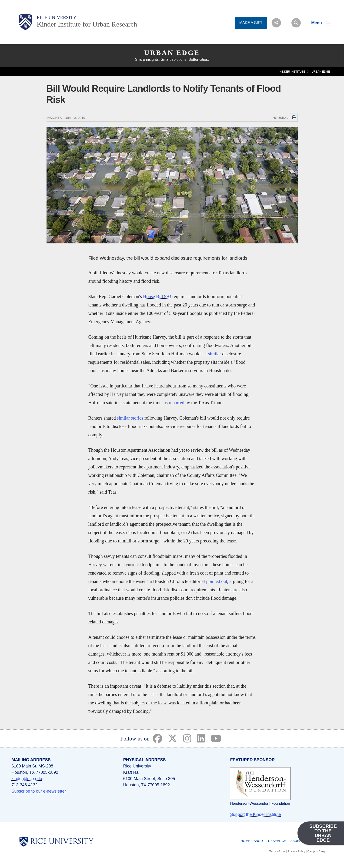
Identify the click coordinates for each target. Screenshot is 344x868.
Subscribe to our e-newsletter (39, 791)
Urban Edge (172, 52)
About (259, 841)
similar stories (130, 418)
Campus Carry (316, 851)
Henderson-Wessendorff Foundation (260, 803)
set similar (211, 354)
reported (177, 403)
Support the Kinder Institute (255, 814)
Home (245, 841)
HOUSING (280, 118)
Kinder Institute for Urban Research (87, 24)
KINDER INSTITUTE (292, 72)
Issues (296, 841)
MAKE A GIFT (251, 23)
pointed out (217, 581)
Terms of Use (277, 851)
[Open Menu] (318, 23)
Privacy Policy (296, 851)
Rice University (57, 17)
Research (277, 841)
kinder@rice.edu (27, 779)
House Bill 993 (157, 296)
